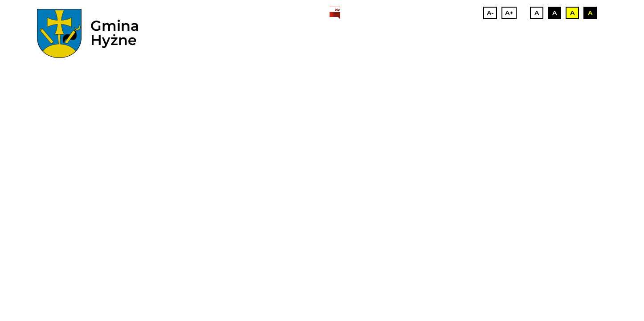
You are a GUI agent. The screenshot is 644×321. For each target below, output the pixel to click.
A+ (509, 13)
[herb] (59, 33)
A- (490, 13)
